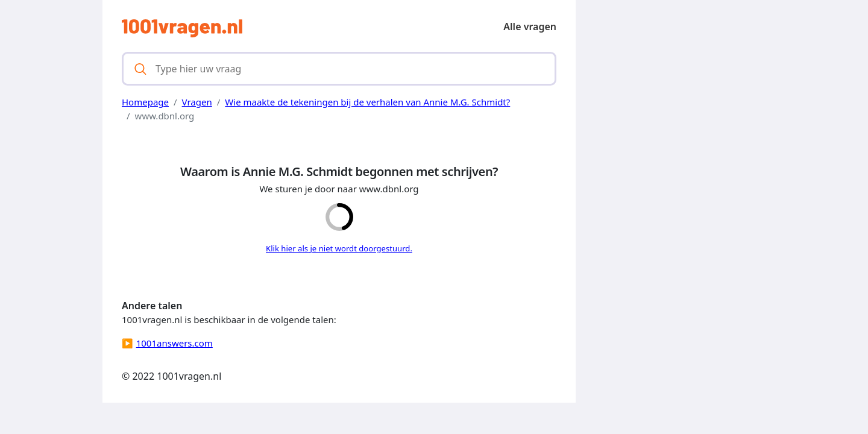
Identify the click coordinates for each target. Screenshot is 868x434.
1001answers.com (175, 343)
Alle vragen (530, 27)
